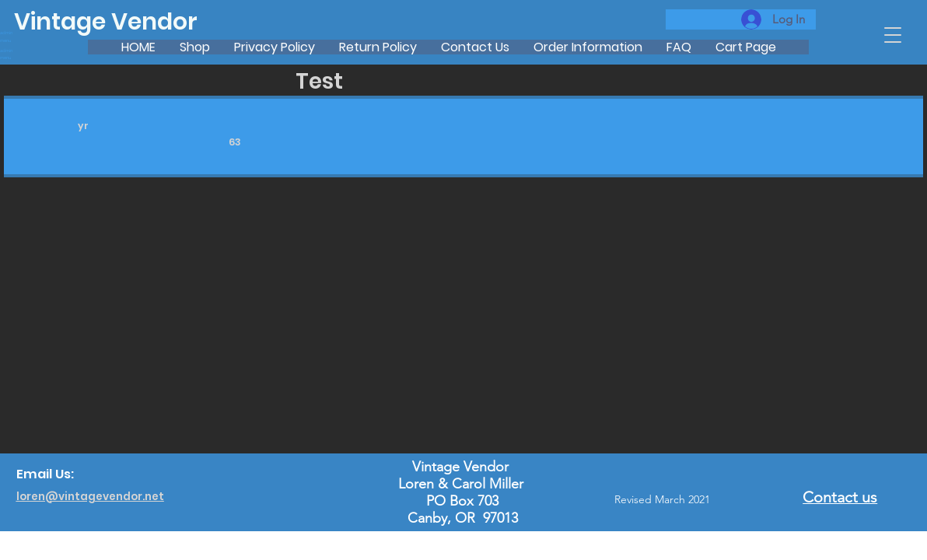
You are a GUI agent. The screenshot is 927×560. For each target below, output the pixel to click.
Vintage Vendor (106, 21)
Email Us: (45, 474)
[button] (893, 35)
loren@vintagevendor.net (90, 497)
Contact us (840, 497)
